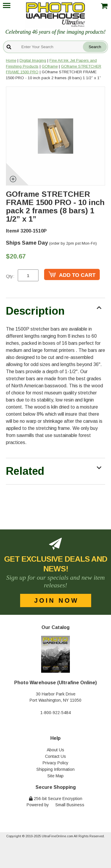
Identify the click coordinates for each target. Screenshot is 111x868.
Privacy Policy (55, 763)
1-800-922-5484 (55, 713)
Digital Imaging (33, 60)
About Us (55, 750)
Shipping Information (55, 769)
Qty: (10, 276)
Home (11, 60)
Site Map (55, 776)
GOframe (50, 66)
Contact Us (55, 756)
